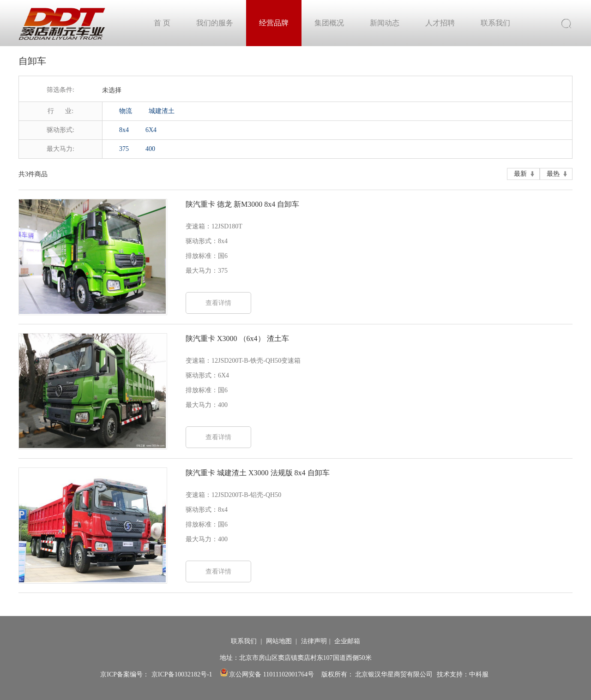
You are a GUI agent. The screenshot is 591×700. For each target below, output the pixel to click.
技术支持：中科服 (463, 674)
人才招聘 (440, 23)
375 (124, 149)
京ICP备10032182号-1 (182, 674)
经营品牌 (274, 23)
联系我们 (495, 23)
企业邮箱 (347, 641)
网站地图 (280, 641)
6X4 (151, 130)
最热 (553, 174)
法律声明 (314, 641)
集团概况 (329, 23)
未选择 (112, 90)
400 (150, 149)
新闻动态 (385, 23)
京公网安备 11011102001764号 (267, 674)
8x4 (124, 130)
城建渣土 (162, 111)
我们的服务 (215, 23)
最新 (520, 174)
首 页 (162, 23)
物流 (126, 111)
